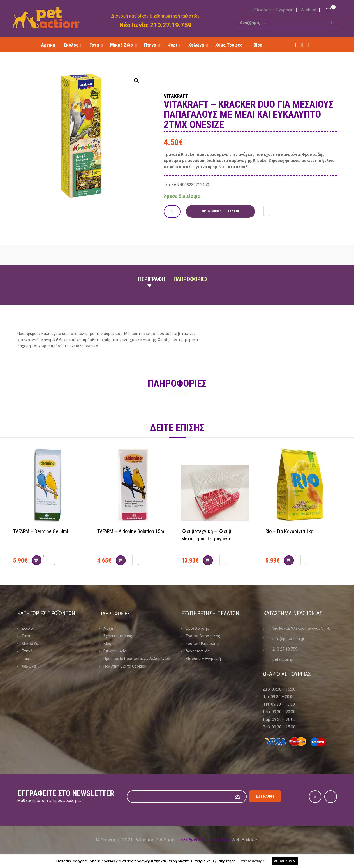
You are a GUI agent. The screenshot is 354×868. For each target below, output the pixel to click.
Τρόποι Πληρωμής (202, 643)
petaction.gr (283, 659)
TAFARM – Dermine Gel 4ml (44, 531)
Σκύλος (28, 628)
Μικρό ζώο (32, 643)
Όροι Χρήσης (197, 628)
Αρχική (110, 628)
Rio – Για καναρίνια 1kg (292, 531)
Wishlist (308, 10)
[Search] (331, 23)
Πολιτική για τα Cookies (125, 666)
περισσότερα (253, 861)
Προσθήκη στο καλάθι (222, 211)
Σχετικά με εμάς (118, 636)
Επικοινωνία (115, 651)
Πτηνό (27, 651)
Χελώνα (29, 666)
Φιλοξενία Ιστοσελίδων (204, 839)
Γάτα (26, 636)
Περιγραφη (152, 279)
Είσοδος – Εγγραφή (274, 10)
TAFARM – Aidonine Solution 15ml (135, 531)
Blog (107, 643)
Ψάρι (26, 658)
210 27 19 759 (285, 649)
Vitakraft (181, 95)
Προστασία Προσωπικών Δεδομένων (137, 658)
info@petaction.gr (288, 638)
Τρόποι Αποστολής (203, 636)
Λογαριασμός (198, 651)
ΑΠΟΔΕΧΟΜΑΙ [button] (285, 861)
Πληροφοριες (191, 279)
